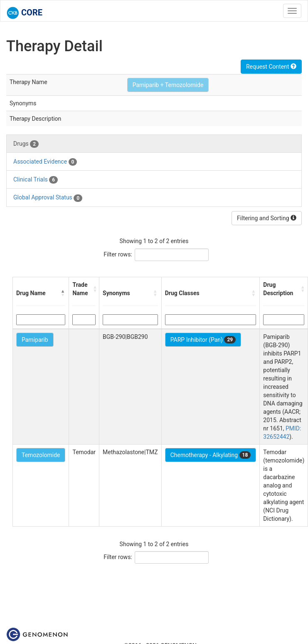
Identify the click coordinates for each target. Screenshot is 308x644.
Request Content (271, 67)
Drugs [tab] (26, 144)
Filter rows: (118, 254)
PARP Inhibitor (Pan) (203, 340)
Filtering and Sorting (267, 218)
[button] (63, 293)
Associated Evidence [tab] (45, 162)
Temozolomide (41, 455)
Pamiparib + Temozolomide (168, 85)
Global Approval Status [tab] (48, 198)
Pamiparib (35, 340)
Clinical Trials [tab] (36, 180)
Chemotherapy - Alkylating (211, 455)
